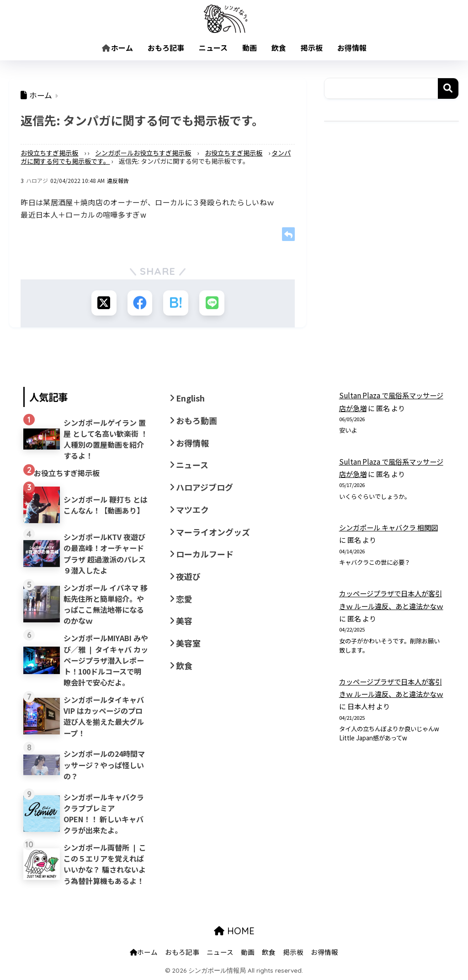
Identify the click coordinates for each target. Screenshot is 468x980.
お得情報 (352, 48)
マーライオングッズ (213, 532)
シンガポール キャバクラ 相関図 (388, 527)
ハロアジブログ (205, 487)
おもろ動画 (197, 420)
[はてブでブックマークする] (176, 303)
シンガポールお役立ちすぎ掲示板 (143, 153)
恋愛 (184, 599)
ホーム (117, 48)
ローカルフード (205, 554)
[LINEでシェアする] (212, 303)
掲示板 (312, 48)
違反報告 (118, 180)
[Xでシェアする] (104, 303)
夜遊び (188, 576)
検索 (448, 88)
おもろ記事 (166, 48)
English (190, 398)
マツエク (192, 509)
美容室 (188, 643)
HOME (234, 931)
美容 (184, 621)
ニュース (213, 48)
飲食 (279, 48)
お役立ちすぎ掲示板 (49, 153)
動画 (250, 48)
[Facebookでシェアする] (140, 303)
